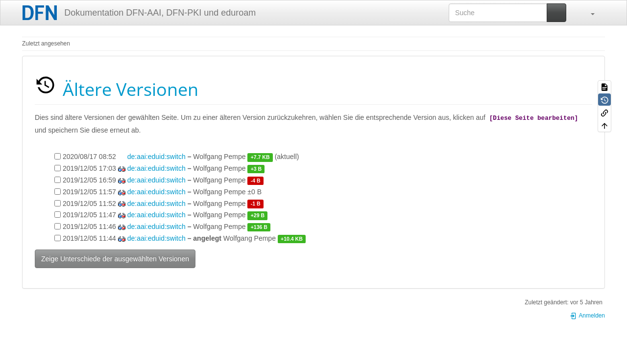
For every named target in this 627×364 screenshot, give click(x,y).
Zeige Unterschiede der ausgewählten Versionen (115, 259)
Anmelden (587, 316)
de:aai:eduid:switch (157, 157)
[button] (588, 13)
